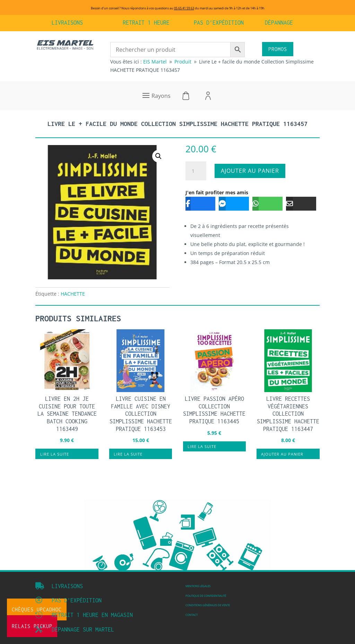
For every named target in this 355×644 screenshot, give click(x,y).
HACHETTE (73, 294)
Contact (192, 615)
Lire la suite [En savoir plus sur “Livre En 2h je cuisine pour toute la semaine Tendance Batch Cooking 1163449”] (55, 454)
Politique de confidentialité (206, 596)
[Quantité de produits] (196, 171)
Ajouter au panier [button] (282, 454)
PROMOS (278, 49)
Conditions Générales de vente (208, 605)
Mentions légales (198, 586)
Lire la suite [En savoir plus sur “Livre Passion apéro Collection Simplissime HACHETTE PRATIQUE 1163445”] (202, 446)
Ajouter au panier (250, 171)
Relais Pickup (32, 626)
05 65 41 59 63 (184, 8)
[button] (158, 156)
